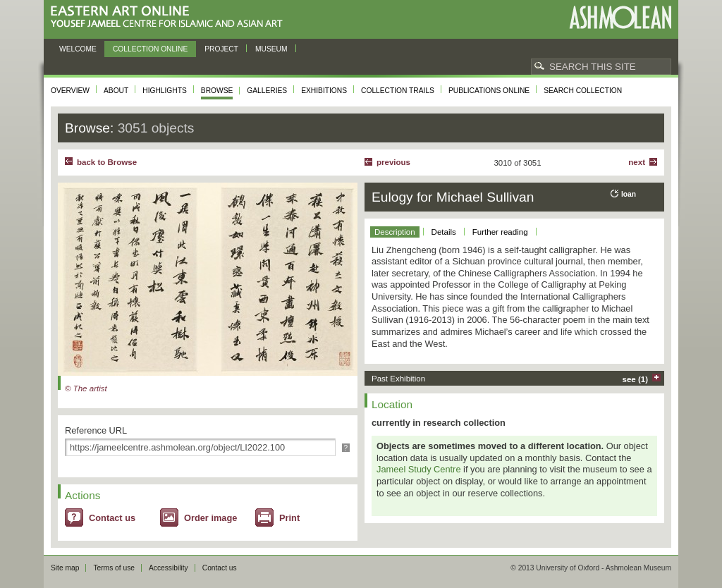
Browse (217, 91)
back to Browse (107, 162)
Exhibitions (324, 91)
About (116, 91)
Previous (393, 162)
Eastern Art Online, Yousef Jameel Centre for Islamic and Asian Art (170, 17)
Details (444, 232)
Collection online (150, 49)
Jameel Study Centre (419, 469)
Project (221, 49)
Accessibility (169, 568)
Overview (70, 91)
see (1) (636, 379)
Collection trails (398, 91)
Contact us (112, 518)
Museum (271, 49)
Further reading (500, 232)
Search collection (583, 91)
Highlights (165, 91)
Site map (65, 568)
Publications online (489, 91)
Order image (210, 518)
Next (637, 162)
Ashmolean (620, 17)
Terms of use (114, 568)
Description (395, 232)
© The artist (86, 388)
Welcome (78, 49)
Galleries (267, 91)
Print (289, 518)
